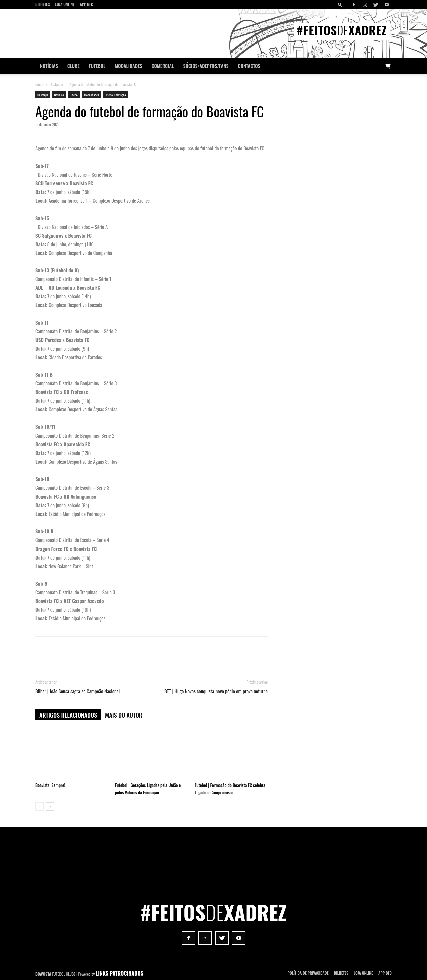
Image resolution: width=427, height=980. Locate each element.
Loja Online (65, 4)
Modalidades (128, 66)
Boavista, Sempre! (50, 785)
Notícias (49, 66)
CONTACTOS (249, 66)
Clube (74, 66)
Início (39, 84)
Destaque (56, 84)
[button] (341, 5)
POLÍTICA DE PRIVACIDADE (308, 973)
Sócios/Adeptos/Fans (206, 66)
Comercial (163, 66)
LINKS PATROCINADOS (120, 973)
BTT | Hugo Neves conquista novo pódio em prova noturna (216, 691)
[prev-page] (40, 807)
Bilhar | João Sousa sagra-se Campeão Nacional (78, 691)
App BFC (86, 4)
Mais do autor (124, 715)
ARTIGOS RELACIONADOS (68, 715)
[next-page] (50, 807)
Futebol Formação (115, 95)
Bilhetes (43, 4)
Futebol (97, 66)
